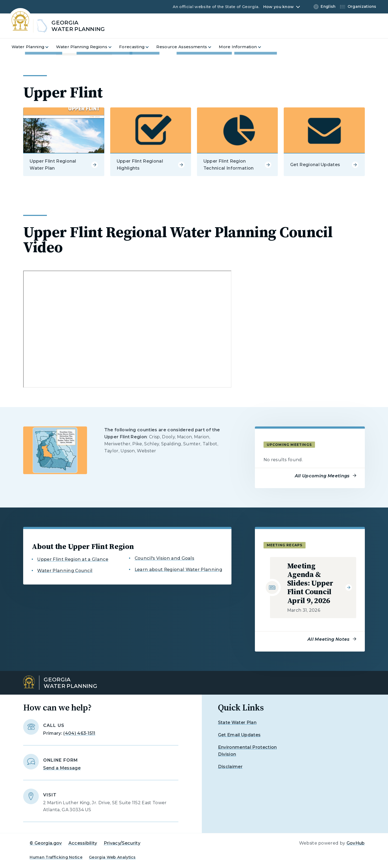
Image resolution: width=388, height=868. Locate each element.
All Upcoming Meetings (322, 476)
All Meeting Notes (328, 639)
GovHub (356, 843)
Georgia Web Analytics (112, 857)
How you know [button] (278, 7)
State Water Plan (237, 722)
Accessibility (83, 843)
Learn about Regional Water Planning (179, 570)
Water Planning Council (65, 571)
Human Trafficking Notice (56, 857)
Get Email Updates (239, 735)
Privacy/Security (122, 843)
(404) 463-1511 (79, 733)
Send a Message (62, 768)
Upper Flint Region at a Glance (73, 559)
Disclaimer (230, 767)
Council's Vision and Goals (164, 558)
